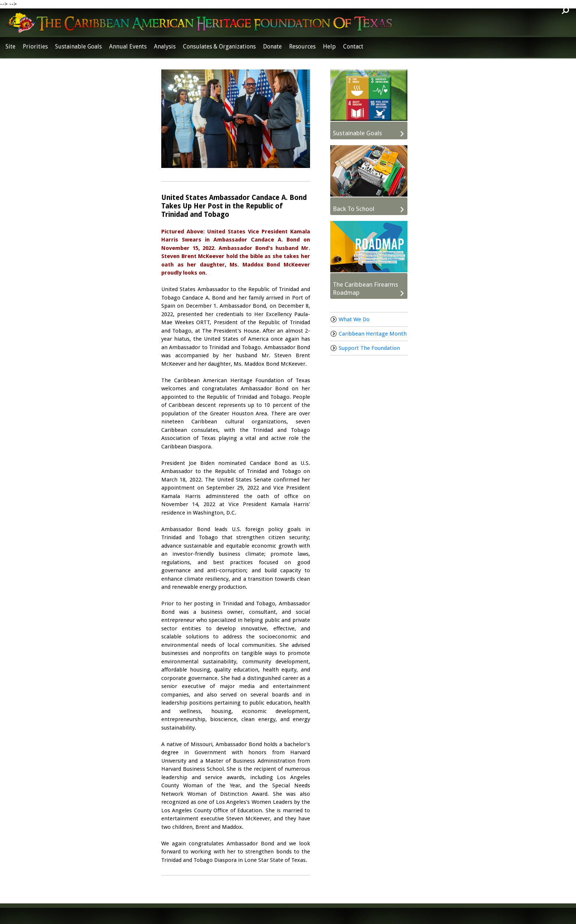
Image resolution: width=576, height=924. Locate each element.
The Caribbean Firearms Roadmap (366, 289)
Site (10, 46)
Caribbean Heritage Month (373, 334)
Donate (272, 46)
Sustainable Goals (78, 46)
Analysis (165, 46)
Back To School (354, 209)
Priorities (35, 46)
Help (329, 46)
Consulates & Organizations (219, 46)
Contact (353, 46)
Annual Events (128, 46)
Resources (302, 46)
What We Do (354, 319)
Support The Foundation (369, 348)
